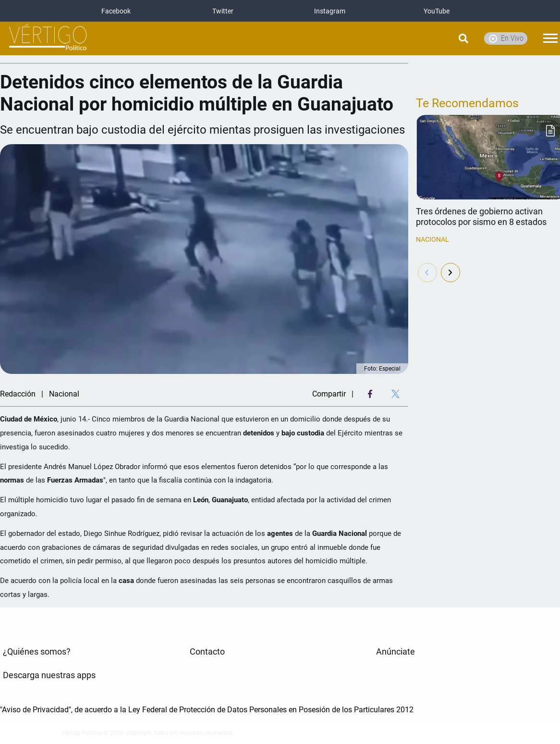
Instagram (330, 11)
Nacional (432, 239)
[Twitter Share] (396, 394)
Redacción (18, 394)
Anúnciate (396, 652)
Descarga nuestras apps (49, 675)
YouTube (437, 11)
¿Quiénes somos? (37, 652)
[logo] (48, 39)
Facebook (116, 11)
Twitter (223, 11)
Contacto (207, 652)
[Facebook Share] (370, 394)
